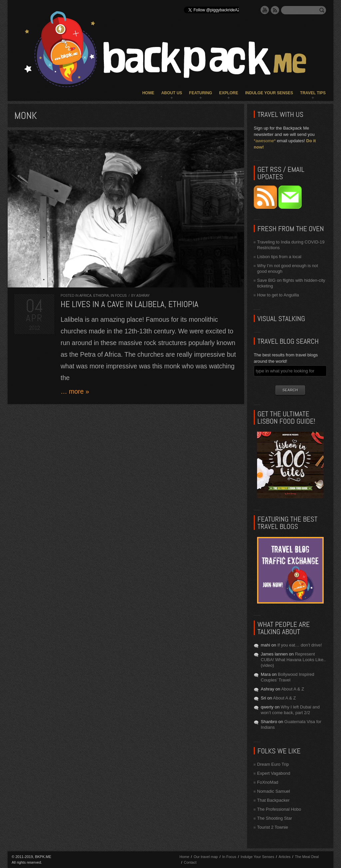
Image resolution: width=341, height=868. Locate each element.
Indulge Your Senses (269, 93)
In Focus (119, 296)
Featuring (201, 93)
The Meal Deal (307, 857)
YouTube (265, 10)
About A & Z (293, 689)
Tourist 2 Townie (273, 827)
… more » (75, 391)
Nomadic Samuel (274, 791)
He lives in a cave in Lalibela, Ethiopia (130, 304)
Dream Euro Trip (273, 764)
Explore (229, 93)
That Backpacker (273, 800)
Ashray (143, 296)
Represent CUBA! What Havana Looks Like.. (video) (293, 660)
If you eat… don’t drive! (300, 645)
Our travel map (206, 857)
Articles (284, 857)
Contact (190, 862)
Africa (85, 296)
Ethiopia (101, 296)
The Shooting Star (275, 818)
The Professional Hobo (279, 809)
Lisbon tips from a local (279, 257)
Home (148, 93)
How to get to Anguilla (278, 295)
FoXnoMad (268, 782)
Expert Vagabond (274, 773)
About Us (172, 93)
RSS (275, 10)
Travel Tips (313, 93)
